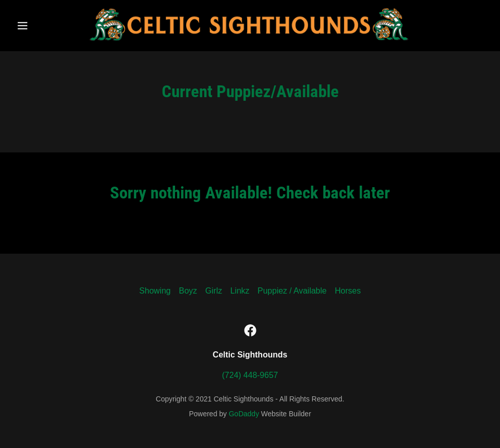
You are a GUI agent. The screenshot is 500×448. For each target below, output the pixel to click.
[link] (250, 42)
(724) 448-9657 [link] (250, 375)
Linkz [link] (240, 291)
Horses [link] (348, 291)
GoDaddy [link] (244, 414)
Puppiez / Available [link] (292, 291)
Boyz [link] (188, 291)
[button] (38, 26)
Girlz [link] (214, 291)
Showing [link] (155, 291)
